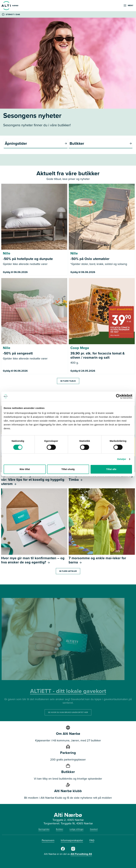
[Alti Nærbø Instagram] (73, 850)
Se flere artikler (68, 571)
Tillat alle (111, 469)
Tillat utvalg (68, 469)
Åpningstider (44, 829)
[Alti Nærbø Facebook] (63, 850)
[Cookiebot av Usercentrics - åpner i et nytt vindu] (118, 396)
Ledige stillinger (77, 829)
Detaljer (122, 459)
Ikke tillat (25, 469)
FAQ (92, 840)
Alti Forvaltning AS (81, 854)
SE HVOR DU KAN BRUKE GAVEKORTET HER (68, 712)
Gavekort (94, 829)
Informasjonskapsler (72, 840)
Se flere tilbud (68, 381)
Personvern (48, 840)
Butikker (60, 829)
